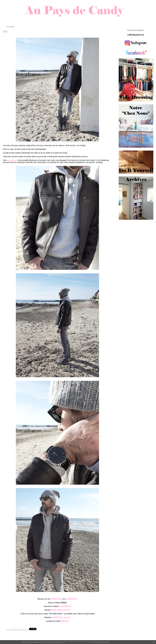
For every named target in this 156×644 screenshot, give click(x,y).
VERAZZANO (57, 599)
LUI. (5, 32)
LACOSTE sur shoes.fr (61, 617)
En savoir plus (105, 642)
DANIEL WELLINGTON (61, 610)
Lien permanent (14, 630)
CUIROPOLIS (71, 599)
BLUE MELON (65, 606)
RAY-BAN (65, 621)
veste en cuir (12, 160)
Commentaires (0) (24, 630)
